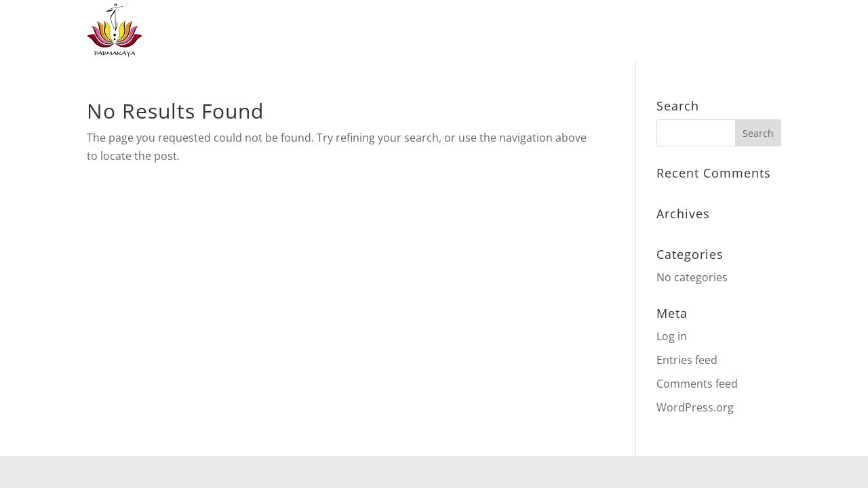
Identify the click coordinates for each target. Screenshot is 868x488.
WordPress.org (695, 407)
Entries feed (687, 360)
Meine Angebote (412, 31)
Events (514, 31)
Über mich (679, 31)
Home (328, 31)
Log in (672, 336)
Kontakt (754, 31)
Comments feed (697, 384)
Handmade (584, 31)
